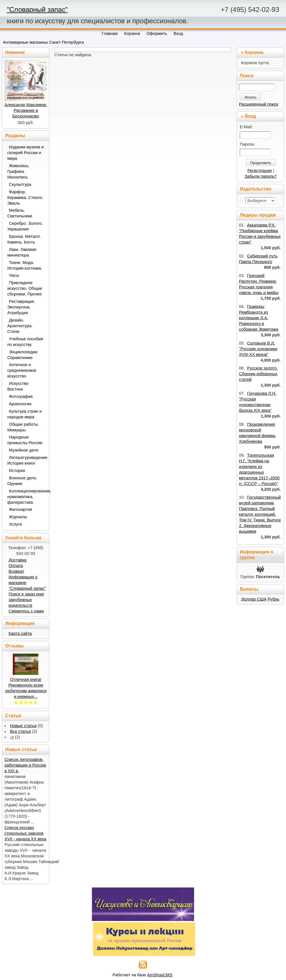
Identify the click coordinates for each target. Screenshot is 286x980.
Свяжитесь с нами (26, 611)
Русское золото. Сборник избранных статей (258, 374)
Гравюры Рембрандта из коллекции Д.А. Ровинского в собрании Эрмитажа (258, 318)
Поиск (247, 76)
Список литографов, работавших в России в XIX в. (25, 765)
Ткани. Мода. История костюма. (25, 265)
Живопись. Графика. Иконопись (19, 171)
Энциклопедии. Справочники (23, 355)
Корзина (254, 52)
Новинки (15, 52)
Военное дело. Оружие (22, 481)
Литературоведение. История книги (26, 460)
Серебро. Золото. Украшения (25, 226)
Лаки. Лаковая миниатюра (22, 252)
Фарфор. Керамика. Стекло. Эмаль (25, 198)
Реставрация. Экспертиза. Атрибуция (21, 307)
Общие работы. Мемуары (23, 427)
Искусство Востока (18, 386)
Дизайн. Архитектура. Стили (20, 326)
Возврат (16, 571)
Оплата (16, 566)
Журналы (18, 517)
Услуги (15, 524)
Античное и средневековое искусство (22, 370)
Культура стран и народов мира (25, 414)
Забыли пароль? (261, 176)
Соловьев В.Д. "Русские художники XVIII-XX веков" (258, 349)
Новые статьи (23, 726)
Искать (251, 97)
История (17, 471)
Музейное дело (24, 450)
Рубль (273, 599)
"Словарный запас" (37, 10)
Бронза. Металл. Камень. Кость (24, 239)
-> (12, 737)
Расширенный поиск (258, 104)
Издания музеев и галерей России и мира (26, 153)
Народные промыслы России (25, 440)
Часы (14, 275)
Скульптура (20, 184)
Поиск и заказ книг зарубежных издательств (26, 600)
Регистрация (260, 171)
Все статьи (20, 731)
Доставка (17, 560)
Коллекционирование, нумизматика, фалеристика (26, 497)
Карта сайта (20, 633)
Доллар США (254, 599)
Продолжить (261, 163)
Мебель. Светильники (20, 213)
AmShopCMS (160, 975)
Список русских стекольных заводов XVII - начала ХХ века (26, 833)
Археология (20, 404)
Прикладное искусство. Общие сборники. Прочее (25, 288)
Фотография (21, 396)
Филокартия (21, 509)
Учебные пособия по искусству (25, 342)
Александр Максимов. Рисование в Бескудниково (26, 110)
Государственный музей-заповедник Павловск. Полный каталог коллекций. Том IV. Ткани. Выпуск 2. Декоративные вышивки (260, 514)
